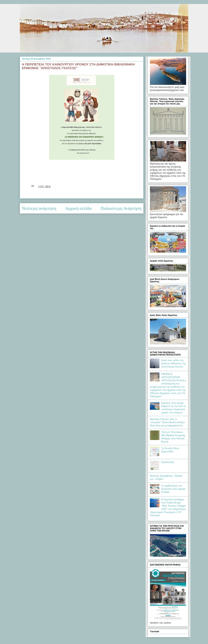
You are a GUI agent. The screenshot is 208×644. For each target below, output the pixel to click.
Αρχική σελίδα (78, 208)
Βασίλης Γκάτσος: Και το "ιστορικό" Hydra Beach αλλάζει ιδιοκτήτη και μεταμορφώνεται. (167, 422)
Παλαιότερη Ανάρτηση (121, 208)
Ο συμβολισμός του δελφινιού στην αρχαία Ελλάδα (173, 489)
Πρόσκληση (168, 462)
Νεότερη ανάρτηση (39, 208)
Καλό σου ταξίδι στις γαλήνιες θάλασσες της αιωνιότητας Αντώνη (173, 363)
